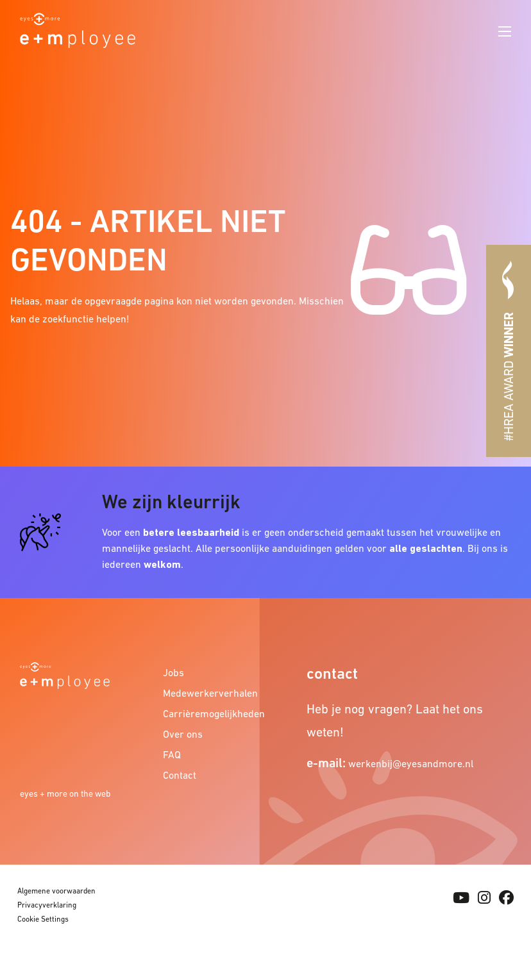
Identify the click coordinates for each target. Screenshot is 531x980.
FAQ (172, 754)
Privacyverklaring (47, 905)
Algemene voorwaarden (56, 891)
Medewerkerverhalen (204, 693)
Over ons (183, 734)
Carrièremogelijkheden (204, 713)
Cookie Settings (43, 919)
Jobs (173, 672)
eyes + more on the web (65, 793)
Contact (180, 775)
